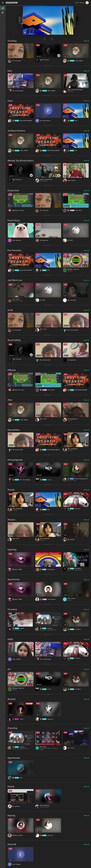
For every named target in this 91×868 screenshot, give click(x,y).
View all (86, 41)
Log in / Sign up (80, 3)
